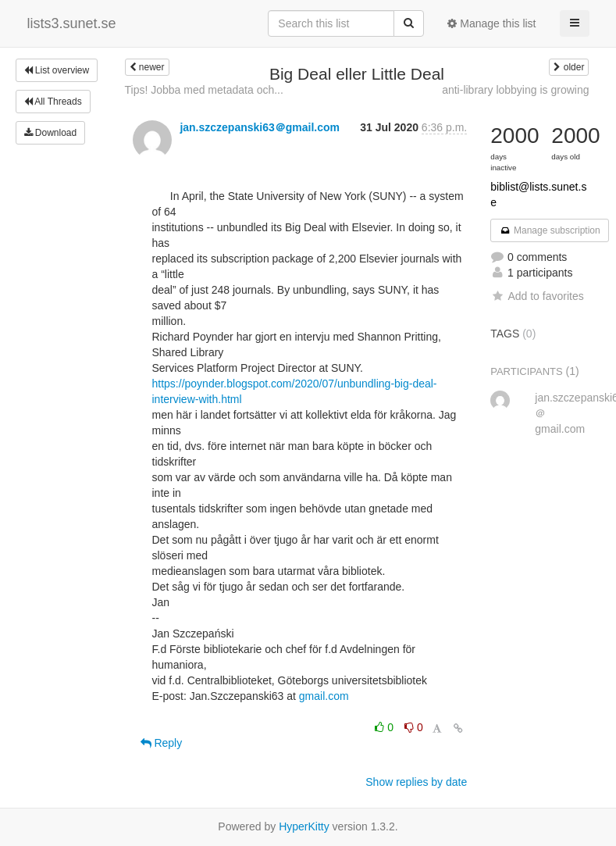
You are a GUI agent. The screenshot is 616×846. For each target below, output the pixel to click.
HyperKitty (304, 826)
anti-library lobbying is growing (515, 90)
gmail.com (324, 696)
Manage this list (491, 23)
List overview (57, 70)
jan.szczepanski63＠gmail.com (260, 127)
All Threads (53, 102)
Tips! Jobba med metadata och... (204, 90)
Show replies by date (416, 782)
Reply (162, 743)
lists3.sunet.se (72, 23)
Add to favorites (537, 296)
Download (51, 133)
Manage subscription (550, 230)
